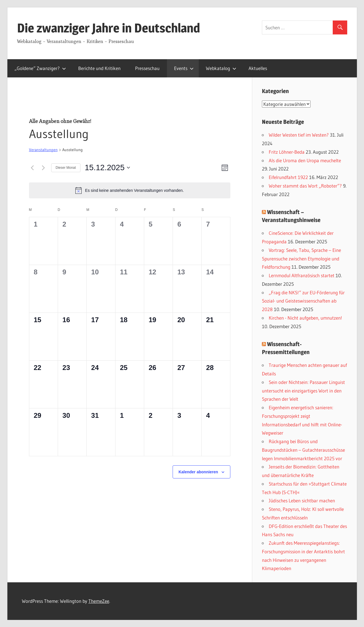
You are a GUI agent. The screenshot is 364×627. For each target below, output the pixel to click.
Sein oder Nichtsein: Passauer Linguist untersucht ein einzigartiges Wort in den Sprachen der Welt (303, 391)
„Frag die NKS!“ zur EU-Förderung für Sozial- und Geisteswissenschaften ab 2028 (303, 301)
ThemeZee (99, 601)
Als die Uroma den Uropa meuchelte (305, 160)
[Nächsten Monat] (44, 168)
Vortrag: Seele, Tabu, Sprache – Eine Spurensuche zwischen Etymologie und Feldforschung (301, 259)
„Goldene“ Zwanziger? (40, 68)
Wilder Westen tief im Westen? (299, 135)
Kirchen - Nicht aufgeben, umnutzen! (305, 318)
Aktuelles (258, 68)
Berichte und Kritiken (99, 68)
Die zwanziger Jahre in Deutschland (108, 28)
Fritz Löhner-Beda (287, 152)
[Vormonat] (32, 168)
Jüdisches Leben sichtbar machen (302, 500)
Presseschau (147, 68)
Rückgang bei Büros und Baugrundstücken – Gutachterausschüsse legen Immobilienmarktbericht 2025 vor (303, 450)
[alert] (130, 190)
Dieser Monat (66, 168)
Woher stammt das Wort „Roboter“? (305, 186)
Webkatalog (221, 68)
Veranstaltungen (43, 150)
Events (184, 68)
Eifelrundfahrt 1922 (288, 177)
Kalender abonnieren (198, 472)
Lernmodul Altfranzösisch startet (302, 275)
